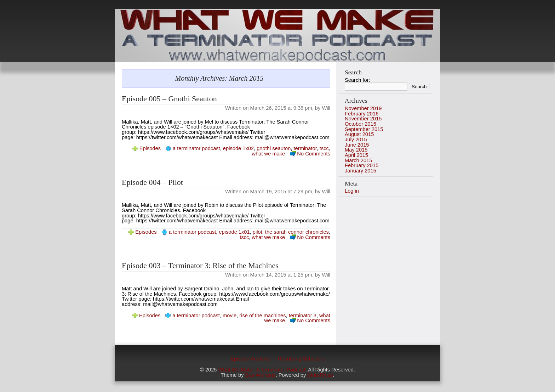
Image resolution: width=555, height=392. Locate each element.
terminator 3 (303, 316)
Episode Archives (250, 359)
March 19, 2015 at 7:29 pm (281, 192)
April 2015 (356, 155)
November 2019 (363, 108)
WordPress (320, 375)
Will (326, 108)
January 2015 (361, 171)
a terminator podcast (196, 148)
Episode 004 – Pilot (152, 182)
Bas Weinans (261, 375)
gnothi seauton (274, 148)
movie (230, 316)
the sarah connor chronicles (297, 232)
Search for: (357, 80)
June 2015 (357, 145)
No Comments (314, 154)
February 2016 (362, 114)
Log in (352, 191)
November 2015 (363, 119)
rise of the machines (262, 316)
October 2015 (361, 124)
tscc (324, 148)
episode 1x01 (234, 232)
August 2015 (359, 134)
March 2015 (358, 160)
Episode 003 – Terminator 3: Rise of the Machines (200, 265)
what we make (269, 154)
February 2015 (362, 165)
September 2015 (364, 129)
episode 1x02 (238, 148)
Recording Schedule (301, 359)
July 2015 (356, 140)
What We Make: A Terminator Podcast (262, 370)
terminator (305, 148)
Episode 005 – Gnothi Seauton (169, 99)
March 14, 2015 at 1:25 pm (281, 275)
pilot (258, 232)
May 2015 (356, 150)
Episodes (150, 148)
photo (277, 36)
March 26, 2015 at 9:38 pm (281, 108)
